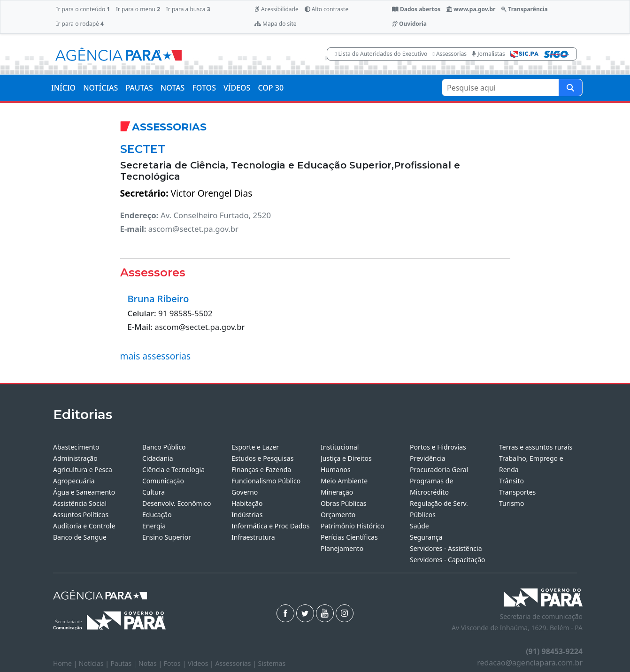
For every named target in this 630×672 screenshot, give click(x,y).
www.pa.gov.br (471, 9)
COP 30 (271, 88)
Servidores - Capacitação (448, 560)
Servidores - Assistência (446, 548)
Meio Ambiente (344, 481)
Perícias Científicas (349, 537)
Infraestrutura (253, 537)
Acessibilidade (277, 9)
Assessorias (449, 54)
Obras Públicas (343, 503)
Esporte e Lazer (255, 447)
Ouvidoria (409, 24)
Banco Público (164, 447)
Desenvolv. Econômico (177, 503)
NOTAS (173, 88)
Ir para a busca (188, 9)
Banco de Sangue (80, 537)
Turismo (511, 503)
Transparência (524, 9)
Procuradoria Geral (439, 470)
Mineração (337, 492)
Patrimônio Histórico (353, 526)
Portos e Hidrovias (438, 447)
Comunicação (163, 481)
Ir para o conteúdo (83, 9)
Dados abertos (416, 9)
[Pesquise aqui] (570, 88)
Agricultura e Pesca (83, 470)
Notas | (151, 663)
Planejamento (342, 548)
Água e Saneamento (84, 492)
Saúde (419, 526)
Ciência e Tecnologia (173, 470)
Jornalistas (488, 54)
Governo (245, 492)
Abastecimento (76, 447)
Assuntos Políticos (81, 515)
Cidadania (158, 458)
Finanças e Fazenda (261, 470)
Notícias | (95, 663)
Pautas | (125, 663)
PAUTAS (139, 88)
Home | (66, 663)
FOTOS (204, 88)
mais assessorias (156, 356)
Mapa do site (276, 24)
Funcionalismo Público (266, 481)
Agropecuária (74, 481)
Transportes (517, 492)
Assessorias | (236, 663)
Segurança (426, 537)
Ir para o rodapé (80, 24)
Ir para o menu (138, 9)
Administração (75, 458)
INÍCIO (63, 88)
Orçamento (338, 515)
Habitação (247, 503)
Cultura (154, 492)
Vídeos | (202, 663)
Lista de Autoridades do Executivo (381, 54)
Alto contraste (327, 9)
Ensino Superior (167, 537)
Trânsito (511, 481)
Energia (154, 526)
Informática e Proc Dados (271, 526)
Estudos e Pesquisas (262, 458)
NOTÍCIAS (100, 88)
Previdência (428, 458)
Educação (157, 515)
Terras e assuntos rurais (536, 447)
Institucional (340, 447)
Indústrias (247, 515)
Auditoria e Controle (84, 526)
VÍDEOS (237, 88)
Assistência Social (80, 503)
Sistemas (272, 663)
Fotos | (176, 663)
